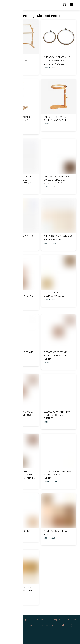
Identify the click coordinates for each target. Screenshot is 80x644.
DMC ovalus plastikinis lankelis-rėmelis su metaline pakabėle (56, 180)
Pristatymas (56, 620)
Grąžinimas (72, 620)
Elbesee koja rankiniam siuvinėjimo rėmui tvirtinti (57, 415)
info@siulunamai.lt (26, 626)
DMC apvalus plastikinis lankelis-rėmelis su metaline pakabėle (57, 61)
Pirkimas (40, 620)
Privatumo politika (24, 620)
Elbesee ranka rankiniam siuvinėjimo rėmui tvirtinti (57, 475)
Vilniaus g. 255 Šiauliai (46, 626)
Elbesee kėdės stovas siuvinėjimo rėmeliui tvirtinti (56, 356)
